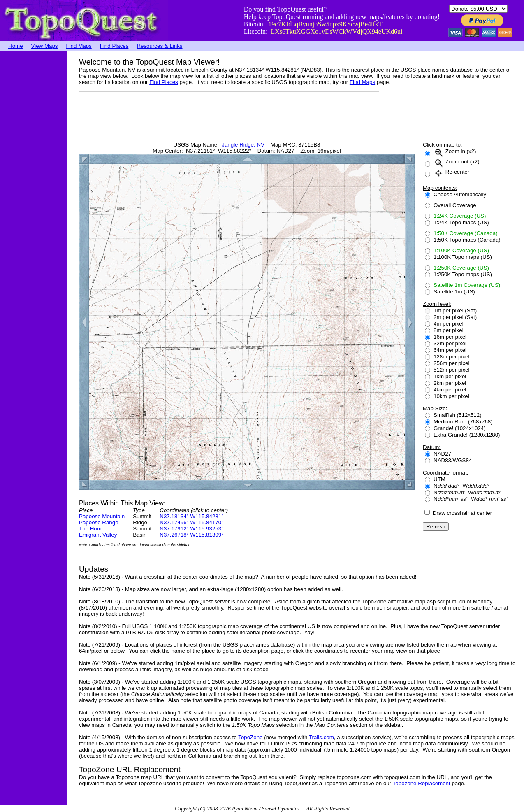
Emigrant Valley (98, 535)
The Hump (92, 529)
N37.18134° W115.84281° (191, 516)
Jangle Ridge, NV (243, 145)
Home (16, 46)
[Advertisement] (33, 175)
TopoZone (250, 737)
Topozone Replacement (422, 783)
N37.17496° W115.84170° (191, 522)
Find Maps (79, 46)
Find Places (114, 46)
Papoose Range (99, 522)
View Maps (45, 46)
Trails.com (321, 737)
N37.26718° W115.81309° (191, 535)
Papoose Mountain (102, 516)
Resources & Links (159, 46)
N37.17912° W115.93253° (191, 529)
